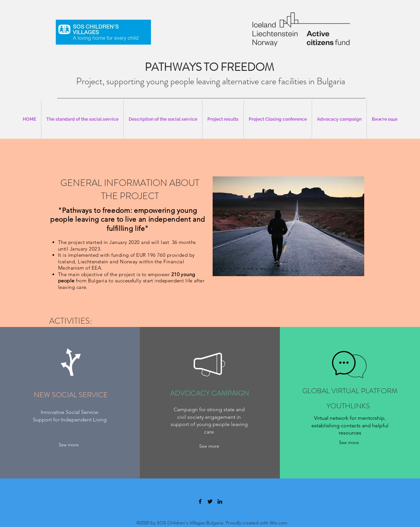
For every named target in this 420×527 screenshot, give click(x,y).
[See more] (69, 445)
